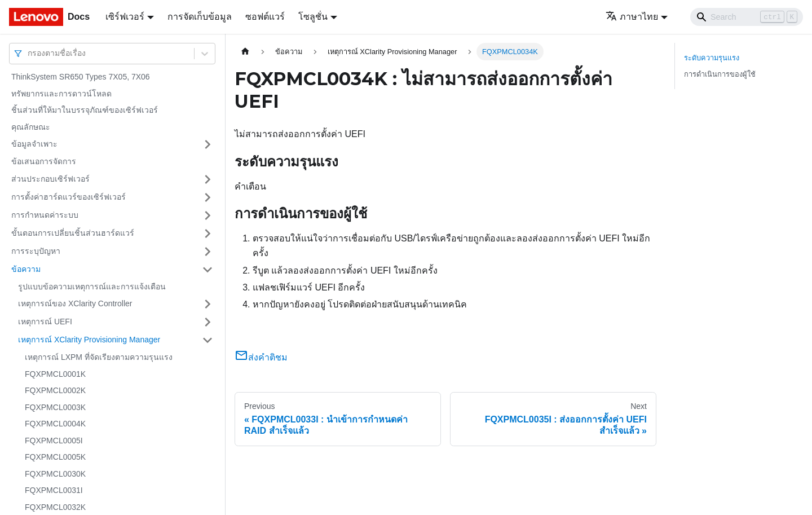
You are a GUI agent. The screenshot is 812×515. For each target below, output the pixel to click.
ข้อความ (26, 269)
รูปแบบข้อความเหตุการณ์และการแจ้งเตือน (92, 287)
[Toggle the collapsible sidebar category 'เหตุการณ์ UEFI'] (208, 322)
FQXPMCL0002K (55, 390)
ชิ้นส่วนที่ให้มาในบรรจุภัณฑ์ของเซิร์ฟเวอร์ (85, 110)
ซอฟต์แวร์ (265, 17)
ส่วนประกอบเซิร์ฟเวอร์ (50, 179)
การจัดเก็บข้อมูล (200, 17)
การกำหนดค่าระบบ (45, 215)
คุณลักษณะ (31, 127)
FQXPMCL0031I (54, 490)
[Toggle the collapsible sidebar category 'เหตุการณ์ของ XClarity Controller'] (208, 304)
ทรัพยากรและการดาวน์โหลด (61, 94)
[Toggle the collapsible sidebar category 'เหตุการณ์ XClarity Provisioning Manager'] (208, 340)
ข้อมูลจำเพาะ (34, 144)
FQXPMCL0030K (55, 474)
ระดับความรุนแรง (712, 58)
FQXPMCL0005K (55, 457)
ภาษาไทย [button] (632, 17)
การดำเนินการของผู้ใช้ (720, 74)
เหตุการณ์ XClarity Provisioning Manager (89, 340)
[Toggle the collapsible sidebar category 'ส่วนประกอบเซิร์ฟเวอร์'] (208, 179)
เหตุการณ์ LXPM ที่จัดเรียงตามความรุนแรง (99, 357)
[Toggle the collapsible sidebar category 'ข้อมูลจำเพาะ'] (208, 144)
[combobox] (29, 53)
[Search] (747, 17)
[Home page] (245, 52)
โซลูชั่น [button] (313, 17)
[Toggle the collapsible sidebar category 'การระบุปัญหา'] (208, 252)
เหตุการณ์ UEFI (45, 322)
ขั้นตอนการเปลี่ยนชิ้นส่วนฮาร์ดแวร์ (73, 233)
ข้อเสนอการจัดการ (44, 161)
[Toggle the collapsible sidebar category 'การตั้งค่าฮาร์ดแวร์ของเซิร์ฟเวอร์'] (208, 197)
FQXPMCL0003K (55, 407)
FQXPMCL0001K (55, 374)
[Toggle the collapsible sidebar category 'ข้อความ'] (208, 270)
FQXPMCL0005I (54, 441)
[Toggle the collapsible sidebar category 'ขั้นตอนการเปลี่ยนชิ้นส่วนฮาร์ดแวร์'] (208, 234)
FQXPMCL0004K (55, 424)
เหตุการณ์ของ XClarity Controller (75, 303)
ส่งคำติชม (261, 357)
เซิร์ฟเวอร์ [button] (125, 17)
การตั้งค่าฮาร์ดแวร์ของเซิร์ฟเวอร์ (69, 197)
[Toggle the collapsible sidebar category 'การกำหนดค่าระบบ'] (208, 215)
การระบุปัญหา (36, 251)
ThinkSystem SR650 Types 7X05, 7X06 (81, 77)
